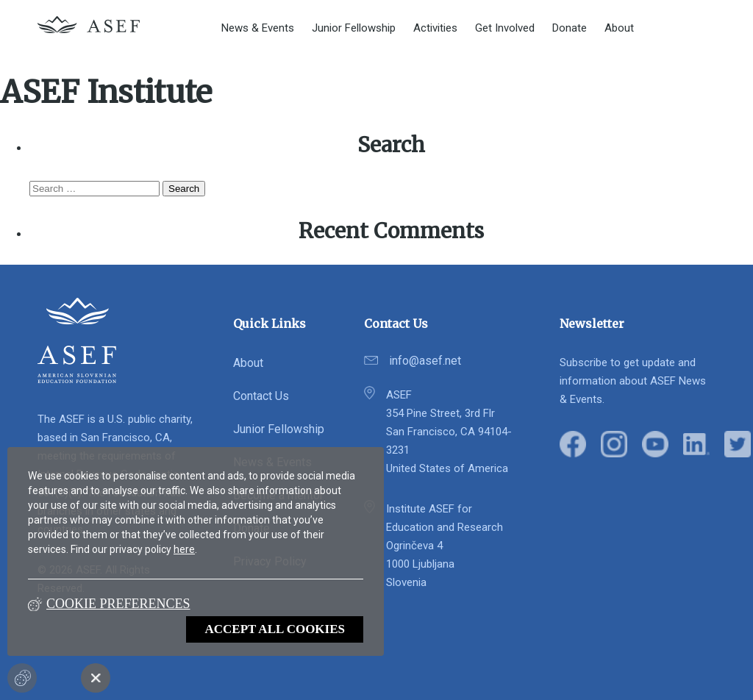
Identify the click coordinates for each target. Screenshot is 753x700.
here (184, 549)
